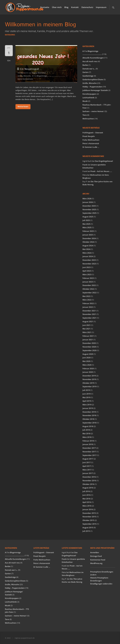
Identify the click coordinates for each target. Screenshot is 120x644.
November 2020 (89, 347)
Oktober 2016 (88, 484)
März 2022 (87, 300)
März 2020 (87, 365)
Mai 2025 (86, 224)
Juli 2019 (86, 390)
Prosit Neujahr (89, 136)
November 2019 (89, 379)
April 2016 (87, 502)
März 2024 (87, 253)
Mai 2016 (86, 499)
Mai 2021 (86, 329)
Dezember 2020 (89, 343)
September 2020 (89, 350)
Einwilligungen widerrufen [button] (101, 584)
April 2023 (87, 271)
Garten (85, 72)
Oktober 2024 (88, 242)
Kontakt (75, 7)
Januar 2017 (88, 473)
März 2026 (87, 199)
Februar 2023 (88, 278)
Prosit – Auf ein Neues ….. (101, 171)
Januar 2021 (88, 340)
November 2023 (89, 264)
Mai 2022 (86, 296)
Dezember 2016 (89, 477)
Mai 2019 (86, 397)
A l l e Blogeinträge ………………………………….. (49, 76)
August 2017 (88, 459)
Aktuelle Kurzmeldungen (93, 58)
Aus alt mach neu (90, 61)
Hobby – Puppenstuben (92, 87)
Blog (66, 7)
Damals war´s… (89, 69)
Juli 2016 (86, 491)
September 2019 (89, 386)
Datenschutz (87, 7)
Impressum (101, 7)
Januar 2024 (88, 256)
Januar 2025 (88, 235)
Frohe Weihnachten (91, 140)
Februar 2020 (88, 368)
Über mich (57, 7)
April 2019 (87, 401)
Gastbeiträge (88, 76)
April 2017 (87, 466)
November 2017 (89, 452)
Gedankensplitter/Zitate (93, 79)
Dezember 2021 (89, 311)
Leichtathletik (88, 98)
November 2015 (89, 517)
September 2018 (89, 423)
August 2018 (88, 426)
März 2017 (87, 470)
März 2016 (87, 506)
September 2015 (89, 524)
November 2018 (89, 415)
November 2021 (89, 314)
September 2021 (89, 318)
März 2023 (87, 274)
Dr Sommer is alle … (91, 147)
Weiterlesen (23, 106)
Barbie (85, 65)
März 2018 (87, 437)
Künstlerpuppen (89, 94)
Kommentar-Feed (98, 560)
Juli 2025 (86, 220)
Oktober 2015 (88, 520)
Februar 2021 (88, 336)
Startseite (45, 7)
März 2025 (87, 227)
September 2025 (89, 213)
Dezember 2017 (89, 448)
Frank (85, 165)
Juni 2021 (87, 325)
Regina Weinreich (39, 73)
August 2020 (88, 354)
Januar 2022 (88, 307)
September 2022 (89, 293)
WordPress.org (96, 563)
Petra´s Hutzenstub (91, 143)
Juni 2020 (87, 358)
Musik (85, 101)
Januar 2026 (88, 202)
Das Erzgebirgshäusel (104, 161)
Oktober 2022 (88, 289)
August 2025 (88, 217)
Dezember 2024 (89, 238)
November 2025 (89, 209)
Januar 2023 (88, 282)
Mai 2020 (86, 361)
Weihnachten (88, 119)
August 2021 (88, 321)
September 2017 (89, 455)
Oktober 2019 (88, 383)
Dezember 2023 (89, 260)
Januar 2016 (88, 509)
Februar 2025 (88, 231)
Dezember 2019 (89, 376)
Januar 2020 (88, 372)
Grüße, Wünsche (24, 76)
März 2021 (87, 332)
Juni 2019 (87, 394)
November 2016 (89, 481)
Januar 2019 (88, 408)
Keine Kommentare (25, 79)
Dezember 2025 (89, 206)
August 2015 (88, 528)
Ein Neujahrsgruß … (30, 69)
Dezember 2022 (89, 285)
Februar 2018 (88, 441)
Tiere (85, 115)
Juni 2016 (87, 495)
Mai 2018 (86, 433)
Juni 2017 (87, 462)
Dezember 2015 (89, 513)
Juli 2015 (86, 531)
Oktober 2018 (88, 419)
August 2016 (88, 488)
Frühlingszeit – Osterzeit (93, 133)
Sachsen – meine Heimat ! (93, 111)
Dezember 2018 (89, 412)
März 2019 (87, 405)
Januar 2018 (88, 444)
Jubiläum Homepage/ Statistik (95, 90)
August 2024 (88, 246)
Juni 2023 (87, 267)
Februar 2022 (88, 303)
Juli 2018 (86, 430)
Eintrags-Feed (96, 556)
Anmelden (95, 552)
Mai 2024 (86, 249)
